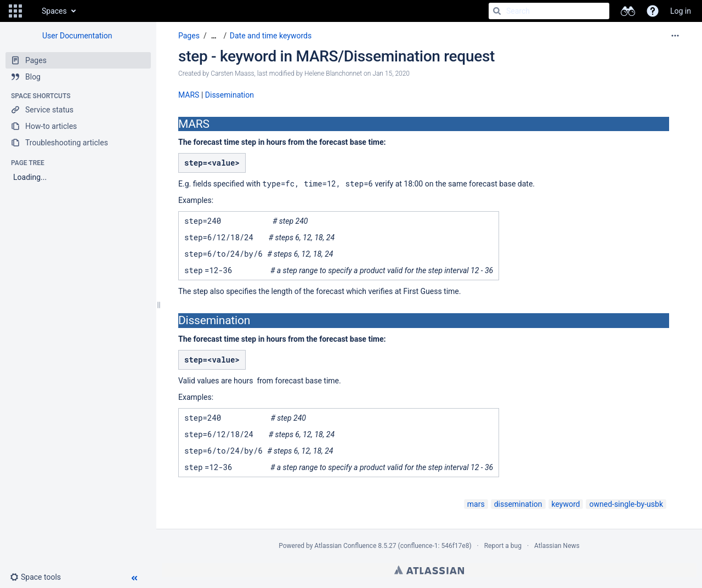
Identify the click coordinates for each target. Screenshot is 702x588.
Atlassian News (557, 546)
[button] (15, 11)
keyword (566, 504)
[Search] (497, 11)
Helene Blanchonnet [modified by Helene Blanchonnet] (333, 73)
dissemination (518, 504)
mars (476, 504)
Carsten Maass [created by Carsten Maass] (232, 73)
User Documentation (77, 36)
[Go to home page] (31, 11)
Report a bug (503, 546)
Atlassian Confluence (345, 546)
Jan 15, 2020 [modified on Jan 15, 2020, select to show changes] (391, 73)
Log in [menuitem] (681, 11)
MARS (189, 95)
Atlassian (429, 570)
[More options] (675, 36)
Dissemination (230, 95)
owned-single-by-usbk (626, 504)
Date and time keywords (271, 36)
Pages (189, 36)
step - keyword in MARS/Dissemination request (336, 56)
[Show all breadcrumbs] (214, 36)
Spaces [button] (54, 11)
